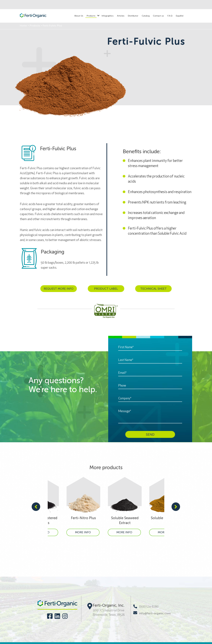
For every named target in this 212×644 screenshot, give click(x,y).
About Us (79, 16)
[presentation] (36, 507)
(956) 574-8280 (146, 606)
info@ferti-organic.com (152, 613)
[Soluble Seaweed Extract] (125, 507)
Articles (121, 16)
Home (23, 26)
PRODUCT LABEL (106, 289)
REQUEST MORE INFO (59, 289)
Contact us (158, 16)
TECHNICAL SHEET (153, 289)
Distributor (133, 16)
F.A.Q (170, 16)
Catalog (146, 16)
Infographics (108, 16)
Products (91, 16)
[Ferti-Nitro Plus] (83, 507)
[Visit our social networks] (50, 616)
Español (180, 16)
